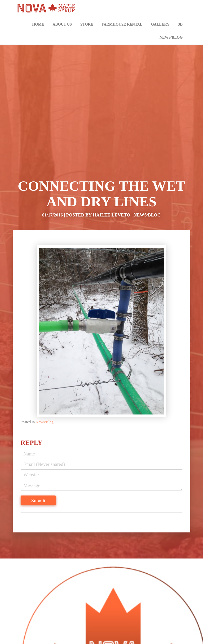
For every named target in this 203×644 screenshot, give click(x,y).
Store (87, 24)
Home (38, 24)
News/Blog (171, 37)
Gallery (160, 24)
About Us (62, 24)
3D (180, 24)
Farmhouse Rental (122, 24)
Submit (39, 501)
